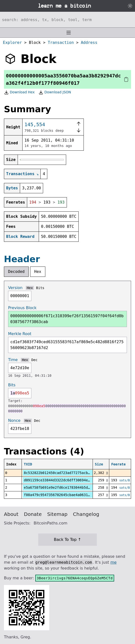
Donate (33, 514)
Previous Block (22, 308)
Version (15, 288)
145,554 (35, 124)
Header (22, 259)
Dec (34, 360)
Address (89, 43)
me (113, 562)
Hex (38, 272)
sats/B (125, 480)
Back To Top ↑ (67, 540)
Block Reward (20, 237)
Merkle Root (20, 334)
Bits (40, 288)
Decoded (16, 272)
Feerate (118, 464)
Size (99, 464)
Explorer (12, 43)
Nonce (14, 420)
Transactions (20, 174)
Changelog (86, 514)
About (11, 514)
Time (13, 360)
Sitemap (57, 514)
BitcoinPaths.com (50, 523)
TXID (28, 464)
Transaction (61, 43)
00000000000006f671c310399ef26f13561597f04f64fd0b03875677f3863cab (67, 319)
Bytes (12, 188)
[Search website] (67, 20)
